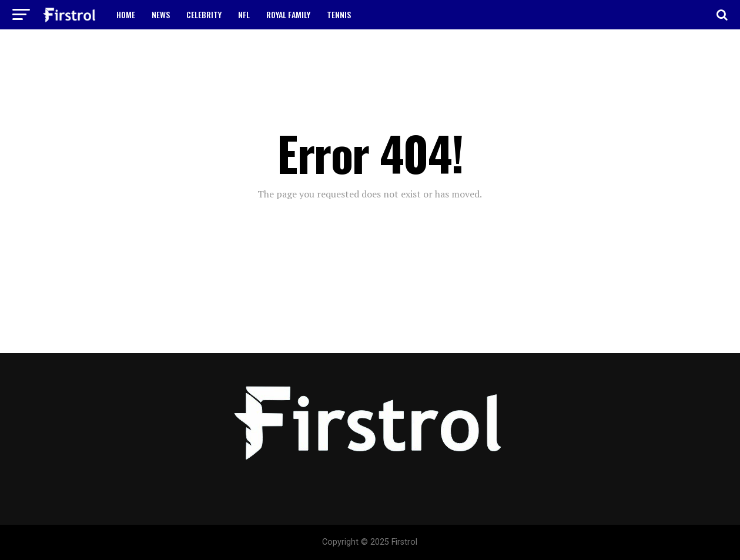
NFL (244, 14)
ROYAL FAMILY (288, 14)
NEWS (161, 14)
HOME (126, 14)
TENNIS (339, 14)
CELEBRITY (204, 14)
